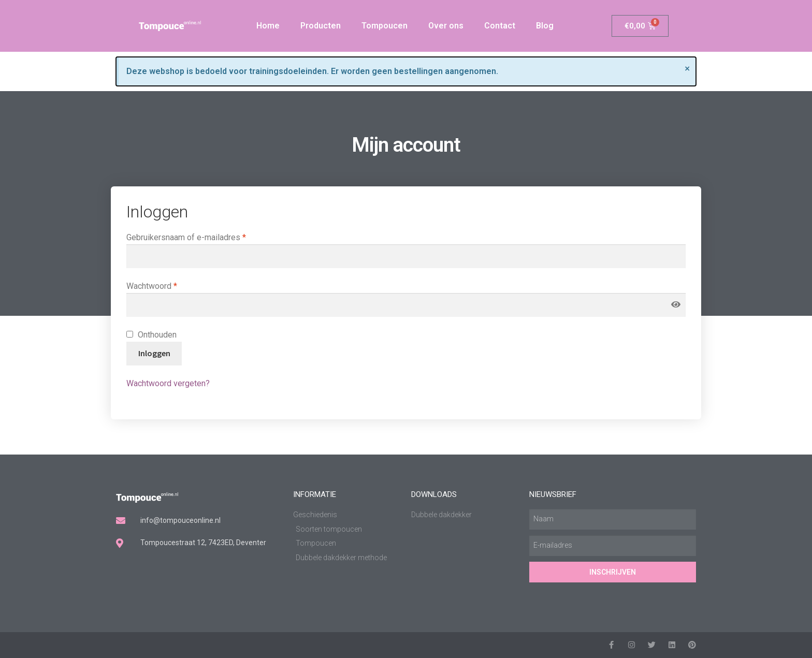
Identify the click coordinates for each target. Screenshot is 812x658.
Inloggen (154, 353)
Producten (321, 26)
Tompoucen (385, 26)
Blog (545, 26)
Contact (500, 26)
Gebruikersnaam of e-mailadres (199, 237)
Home (268, 26)
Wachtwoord (165, 285)
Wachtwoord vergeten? (168, 383)
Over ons (446, 26)
